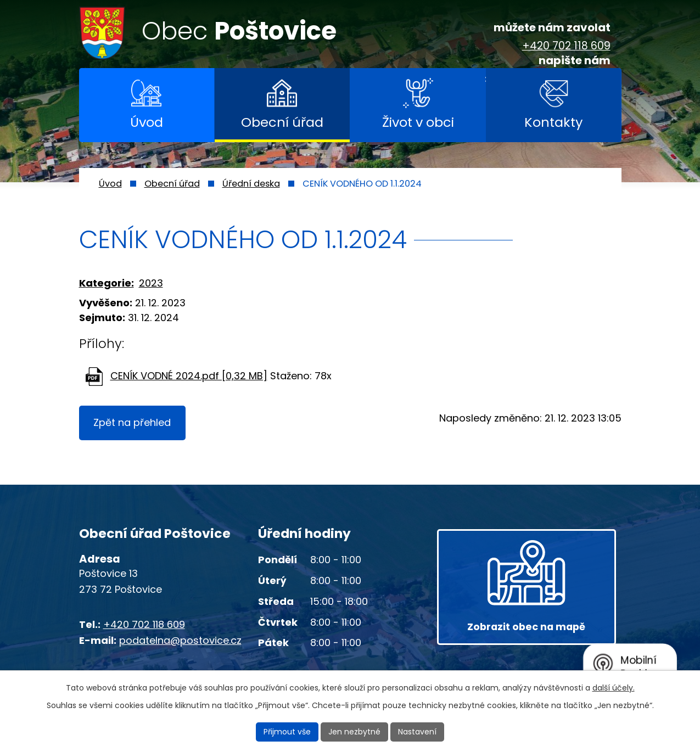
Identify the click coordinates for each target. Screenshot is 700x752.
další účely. (614, 688)
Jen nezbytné (354, 732)
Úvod (147, 122)
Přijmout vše (287, 732)
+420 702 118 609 (566, 46)
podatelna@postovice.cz (180, 640)
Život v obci (418, 122)
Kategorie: (107, 283)
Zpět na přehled (133, 423)
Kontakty (553, 122)
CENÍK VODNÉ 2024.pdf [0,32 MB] (189, 376)
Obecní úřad (282, 122)
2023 (151, 283)
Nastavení (417, 732)
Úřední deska (251, 184)
